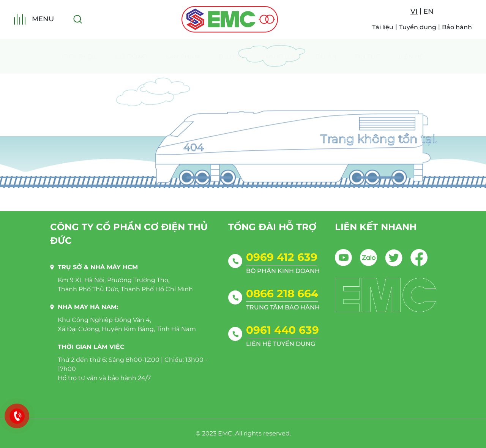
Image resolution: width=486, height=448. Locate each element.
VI (414, 11)
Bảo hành (457, 27)
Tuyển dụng (418, 27)
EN (428, 11)
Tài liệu (383, 27)
